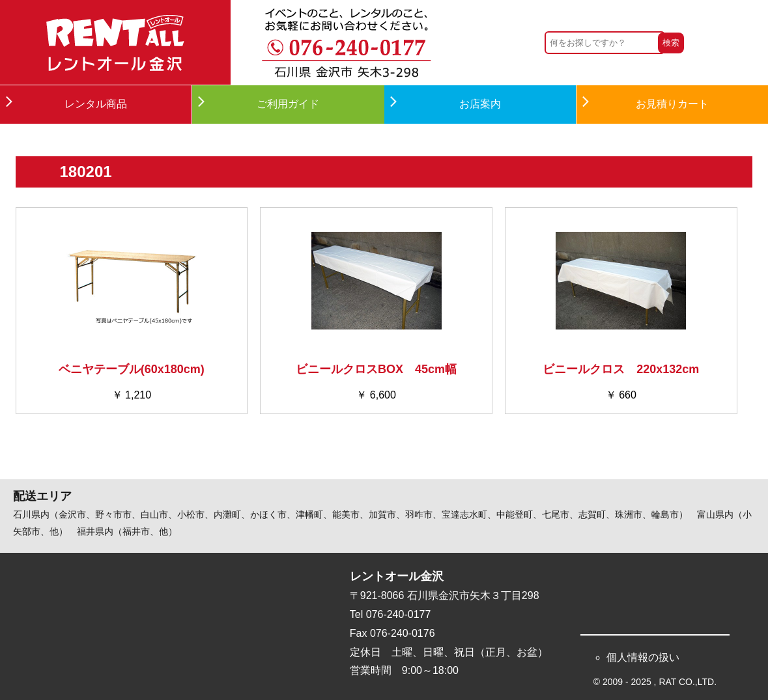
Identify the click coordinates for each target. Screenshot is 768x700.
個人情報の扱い (643, 657)
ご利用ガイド (288, 104)
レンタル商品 (96, 104)
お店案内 (480, 104)
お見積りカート (672, 104)
